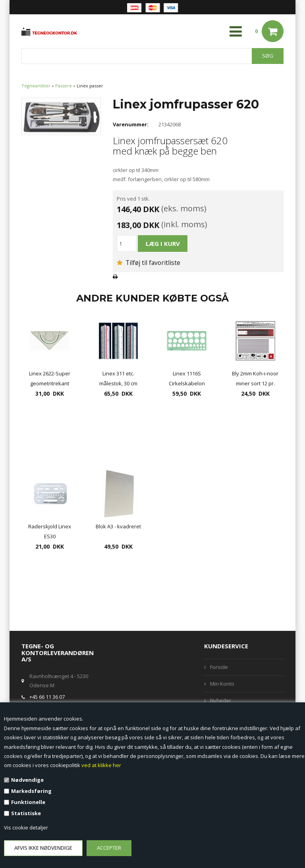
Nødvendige (27, 780)
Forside (219, 667)
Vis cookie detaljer (26, 827)
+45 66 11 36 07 (47, 697)
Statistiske (26, 813)
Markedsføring (31, 791)
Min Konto (222, 684)
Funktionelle (28, 802)
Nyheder (221, 700)
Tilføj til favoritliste (149, 263)
